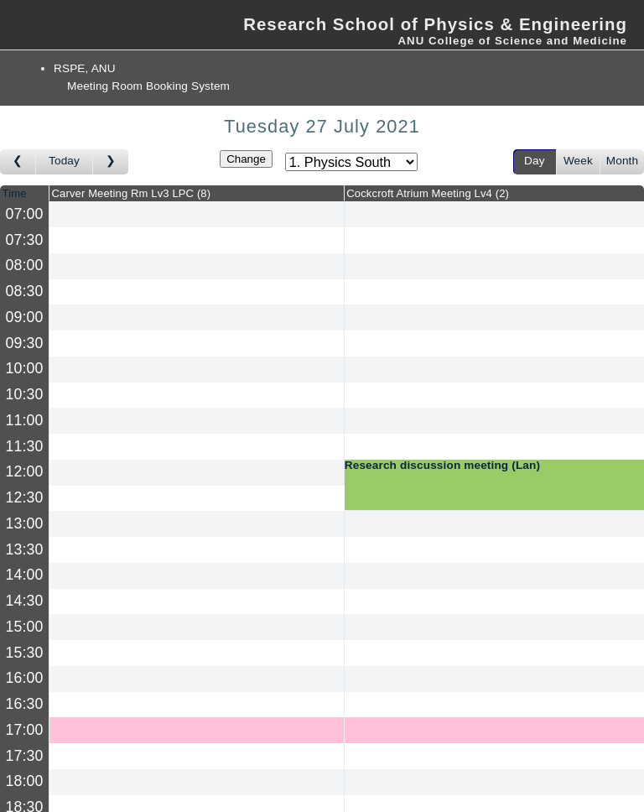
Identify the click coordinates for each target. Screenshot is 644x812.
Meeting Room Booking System (148, 86)
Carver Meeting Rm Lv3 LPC (132, 193)
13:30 (25, 549)
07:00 (25, 214)
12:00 (25, 471)
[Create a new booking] (197, 214)
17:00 (25, 730)
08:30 (25, 291)
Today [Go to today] (64, 161)
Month (622, 161)
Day (535, 161)
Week (578, 161)
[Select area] (351, 162)
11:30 (25, 446)
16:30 (25, 704)
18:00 (25, 781)
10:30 (25, 394)
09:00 (25, 317)
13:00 (25, 523)
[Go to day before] (18, 162)
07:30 (25, 240)
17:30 (25, 756)
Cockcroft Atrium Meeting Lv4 (428, 193)
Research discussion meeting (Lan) (442, 466)
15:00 (25, 627)
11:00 (25, 420)
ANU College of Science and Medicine (512, 41)
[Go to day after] (111, 162)
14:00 (25, 575)
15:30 (25, 653)
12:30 (25, 497)
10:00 (25, 368)
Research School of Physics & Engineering (435, 24)
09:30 (25, 343)
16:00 (25, 678)
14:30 (25, 601)
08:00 (25, 265)
